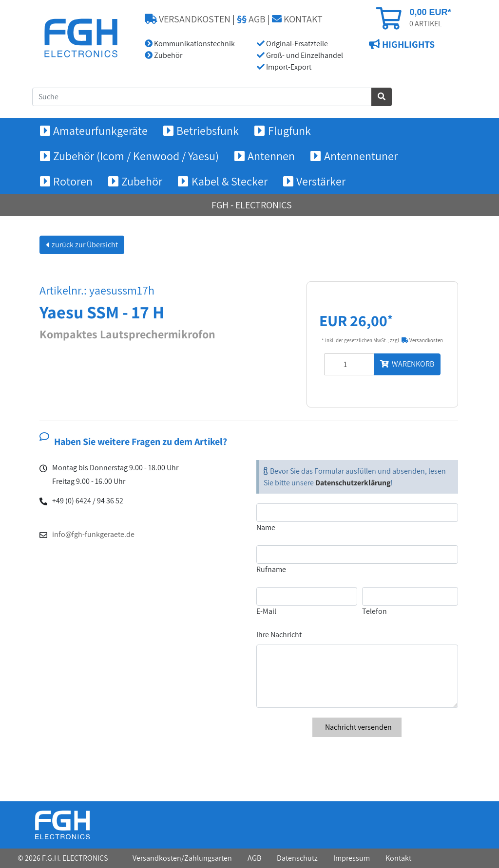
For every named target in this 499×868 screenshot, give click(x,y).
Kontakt (398, 858)
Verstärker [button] (321, 181)
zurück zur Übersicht (84, 245)
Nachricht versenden (357, 727)
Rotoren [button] (73, 181)
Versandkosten (422, 340)
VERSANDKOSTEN (188, 19)
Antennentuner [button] (361, 156)
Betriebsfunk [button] (208, 130)
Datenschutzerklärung (353, 483)
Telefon (374, 611)
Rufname (271, 569)
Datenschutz (297, 858)
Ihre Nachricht (279, 635)
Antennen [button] (271, 156)
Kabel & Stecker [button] (230, 181)
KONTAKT (297, 19)
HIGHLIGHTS (407, 44)
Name (266, 527)
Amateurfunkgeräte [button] (100, 130)
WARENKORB (407, 364)
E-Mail (266, 611)
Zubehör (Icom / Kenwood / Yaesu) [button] (136, 156)
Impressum (352, 858)
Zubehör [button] (142, 181)
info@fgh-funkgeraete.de (93, 534)
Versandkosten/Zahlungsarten (182, 858)
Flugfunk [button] (289, 130)
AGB (251, 19)
